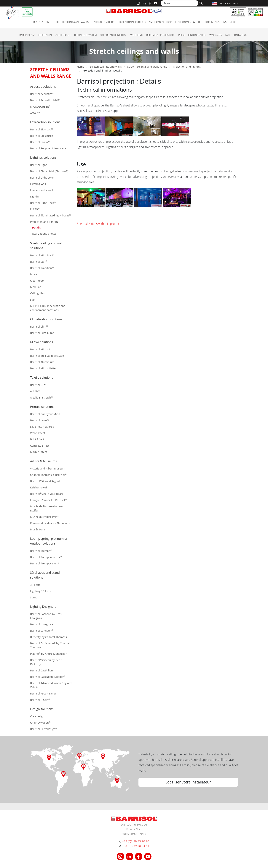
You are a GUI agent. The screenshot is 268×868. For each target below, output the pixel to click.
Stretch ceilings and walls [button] (71, 22)
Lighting (35, 196)
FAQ (227, 35)
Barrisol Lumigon (42, 631)
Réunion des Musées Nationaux (50, 523)
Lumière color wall (42, 190)
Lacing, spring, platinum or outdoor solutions (49, 541)
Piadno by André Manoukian (49, 654)
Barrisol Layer (40, 420)
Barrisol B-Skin (40, 700)
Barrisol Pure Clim (42, 333)
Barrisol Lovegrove (42, 624)
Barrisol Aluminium (42, 362)
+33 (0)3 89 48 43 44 (136, 846)
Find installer (197, 35)
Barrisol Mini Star (42, 255)
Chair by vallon (40, 723)
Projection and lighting (44, 222)
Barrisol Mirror (40, 349)
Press (182, 35)
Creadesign (37, 716)
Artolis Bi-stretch (41, 397)
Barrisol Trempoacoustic (46, 557)
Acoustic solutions (43, 87)
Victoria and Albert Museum (48, 468)
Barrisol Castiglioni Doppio (48, 677)
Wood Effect (38, 433)
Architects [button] (62, 35)
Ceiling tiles (37, 293)
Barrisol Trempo (41, 551)
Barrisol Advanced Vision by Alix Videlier (51, 685)
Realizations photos (44, 234)
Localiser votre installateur (188, 782)
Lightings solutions (43, 158)
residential (45, 35)
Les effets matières (42, 427)
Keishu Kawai (39, 487)
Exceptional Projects (132, 22)
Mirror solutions (42, 342)
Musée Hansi (38, 529)
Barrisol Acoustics (42, 94)
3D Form (35, 585)
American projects (161, 22)
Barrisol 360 (27, 35)
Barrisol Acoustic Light (45, 100)
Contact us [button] (240, 35)
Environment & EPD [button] (188, 22)
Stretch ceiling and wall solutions (46, 246)
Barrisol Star (39, 262)
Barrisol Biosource (42, 136)
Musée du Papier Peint (44, 517)
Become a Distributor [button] (160, 35)
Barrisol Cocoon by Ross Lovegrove (46, 616)
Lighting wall (38, 184)
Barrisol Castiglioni (42, 670)
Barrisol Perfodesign (44, 729)
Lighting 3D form (41, 591)
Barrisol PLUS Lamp (43, 693)
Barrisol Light (38, 165)
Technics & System (85, 35)
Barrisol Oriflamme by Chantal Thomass (50, 645)
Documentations (216, 22)
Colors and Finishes (113, 35)
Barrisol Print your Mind (46, 414)
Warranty (216, 35)
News (233, 22)
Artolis (35, 391)
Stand (34, 597)
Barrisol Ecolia (40, 142)
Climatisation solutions (46, 319)
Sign (33, 300)
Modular (35, 287)
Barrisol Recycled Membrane (48, 148)
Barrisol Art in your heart (47, 494)
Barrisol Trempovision (45, 563)
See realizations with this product (99, 224)
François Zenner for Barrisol (48, 500)
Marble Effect (39, 452)
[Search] (201, 3)
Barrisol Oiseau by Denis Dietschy (46, 662)
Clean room (37, 281)
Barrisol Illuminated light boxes (51, 215)
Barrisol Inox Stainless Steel (47, 356)
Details (36, 227)
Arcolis (35, 113)
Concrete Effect (40, 446)
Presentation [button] (40, 22)
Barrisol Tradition (42, 268)
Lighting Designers (43, 607)
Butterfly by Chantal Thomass (48, 637)
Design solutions (42, 709)
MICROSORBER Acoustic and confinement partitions (48, 308)
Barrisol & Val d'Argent (45, 481)
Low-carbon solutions (45, 122)
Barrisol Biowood (42, 129)
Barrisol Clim (39, 327)
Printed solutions (42, 407)
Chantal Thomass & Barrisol (48, 475)
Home (80, 67)
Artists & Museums (43, 461)
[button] (226, 3)
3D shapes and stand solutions (45, 575)
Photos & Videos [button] (104, 22)
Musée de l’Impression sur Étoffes (47, 508)
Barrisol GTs (39, 385)
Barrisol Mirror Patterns (45, 368)
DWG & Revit (136, 35)
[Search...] (180, 3)
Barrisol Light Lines (43, 203)
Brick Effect (37, 439)
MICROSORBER (40, 107)
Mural (34, 274)
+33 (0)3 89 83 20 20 (136, 841)
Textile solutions (42, 378)
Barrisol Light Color (42, 178)
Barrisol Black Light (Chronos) (49, 171)
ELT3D (35, 209)
